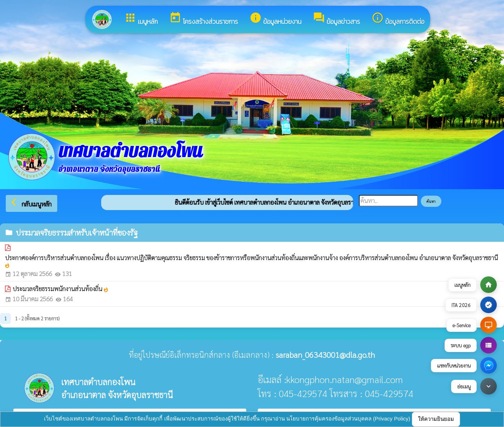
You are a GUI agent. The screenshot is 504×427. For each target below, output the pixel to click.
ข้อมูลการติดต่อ (398, 19)
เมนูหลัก (141, 19)
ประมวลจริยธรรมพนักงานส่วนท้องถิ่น (61, 289)
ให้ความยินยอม (436, 419)
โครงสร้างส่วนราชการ (204, 19)
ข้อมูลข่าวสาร (336, 19)
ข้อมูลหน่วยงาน (275, 19)
